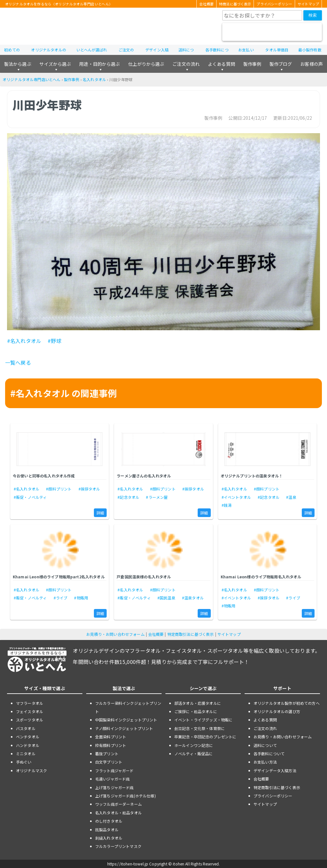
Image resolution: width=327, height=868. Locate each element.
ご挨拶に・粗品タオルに (196, 711)
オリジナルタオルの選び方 (277, 711)
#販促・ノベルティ (30, 497)
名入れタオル (94, 79)
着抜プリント (107, 754)
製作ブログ (281, 64)
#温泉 (291, 497)
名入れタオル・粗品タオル (118, 813)
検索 (313, 15)
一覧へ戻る (18, 362)
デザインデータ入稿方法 (275, 770)
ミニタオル (26, 754)
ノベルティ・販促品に (194, 754)
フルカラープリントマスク (118, 846)
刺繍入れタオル (109, 838)
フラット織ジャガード (114, 770)
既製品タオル (107, 830)
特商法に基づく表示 (235, 4)
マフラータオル (30, 703)
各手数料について (269, 754)
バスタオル (26, 728)
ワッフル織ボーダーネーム (118, 804)
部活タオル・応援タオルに (198, 703)
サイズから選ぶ (55, 64)
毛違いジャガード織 (112, 779)
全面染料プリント (111, 737)
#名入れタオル (24, 341)
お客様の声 (312, 64)
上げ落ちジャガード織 (114, 787)
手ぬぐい (24, 762)
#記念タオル (128, 497)
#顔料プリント (59, 489)
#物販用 (81, 598)
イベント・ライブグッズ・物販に (203, 720)
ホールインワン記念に (194, 745)
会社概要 (206, 4)
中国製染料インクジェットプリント (126, 720)
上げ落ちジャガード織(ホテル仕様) (125, 796)
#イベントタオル (236, 497)
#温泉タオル (193, 598)
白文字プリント (109, 762)
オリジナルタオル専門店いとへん (31, 79)
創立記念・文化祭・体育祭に (200, 728)
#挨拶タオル (89, 489)
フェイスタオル (30, 711)
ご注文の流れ (186, 64)
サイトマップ (308, 4)
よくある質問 (221, 64)
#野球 (54, 341)
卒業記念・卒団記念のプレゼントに (205, 737)
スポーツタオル (30, 720)
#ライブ (61, 598)
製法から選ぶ (18, 64)
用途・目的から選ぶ (99, 64)
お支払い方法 (265, 762)
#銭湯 (227, 505)
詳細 (100, 513)
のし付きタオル (109, 821)
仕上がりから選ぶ (146, 64)
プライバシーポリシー (274, 4)
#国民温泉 (166, 598)
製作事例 (252, 64)
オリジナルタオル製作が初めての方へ (287, 703)
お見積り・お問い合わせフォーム (115, 634)
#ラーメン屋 (157, 497)
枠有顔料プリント (111, 745)
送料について (265, 745)
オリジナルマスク (31, 770)
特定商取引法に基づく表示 (191, 634)
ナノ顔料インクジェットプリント (124, 728)
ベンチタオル (28, 737)
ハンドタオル (28, 745)
